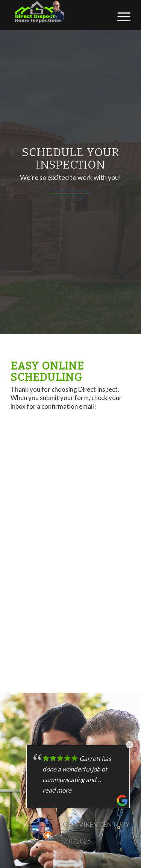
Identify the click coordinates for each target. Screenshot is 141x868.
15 (135, 847)
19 (89, 859)
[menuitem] (120, 15)
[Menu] (120, 15)
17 (74, 859)
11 (105, 847)
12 (112, 847)
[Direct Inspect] (58, 15)
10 (97, 847)
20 (97, 859)
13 (120, 847)
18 (82, 859)
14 (127, 847)
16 (67, 859)
